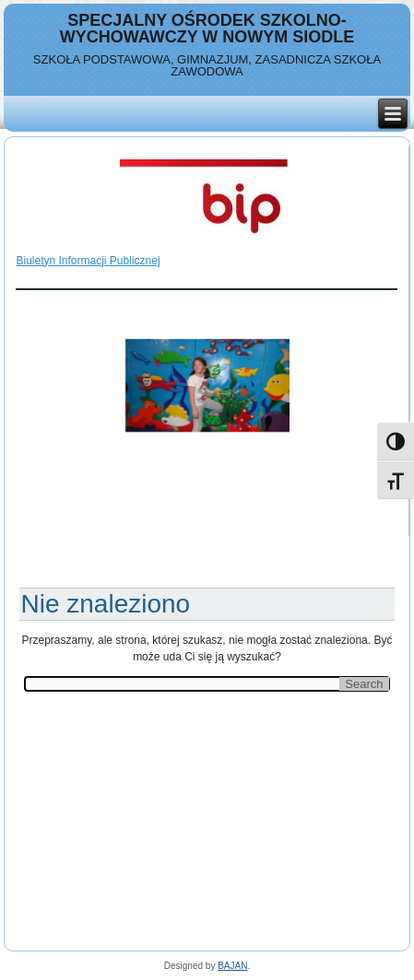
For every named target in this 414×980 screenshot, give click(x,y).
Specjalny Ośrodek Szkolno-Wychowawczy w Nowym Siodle (207, 29)
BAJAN (232, 966)
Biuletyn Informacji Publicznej (88, 261)
